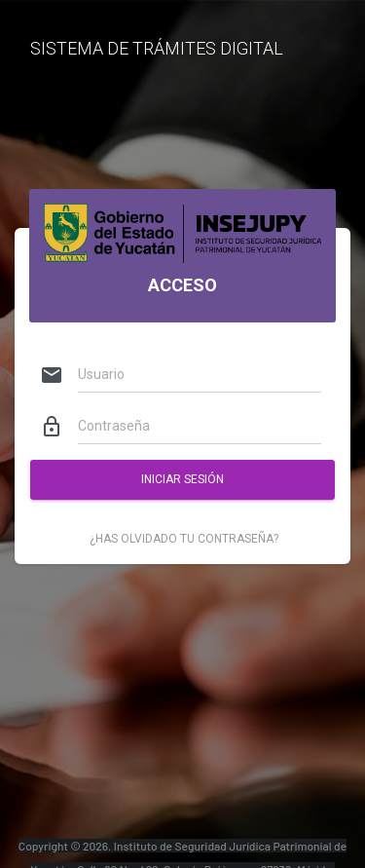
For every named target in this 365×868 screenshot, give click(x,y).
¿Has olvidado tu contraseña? (184, 539)
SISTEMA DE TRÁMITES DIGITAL (157, 48)
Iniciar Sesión (182, 479)
